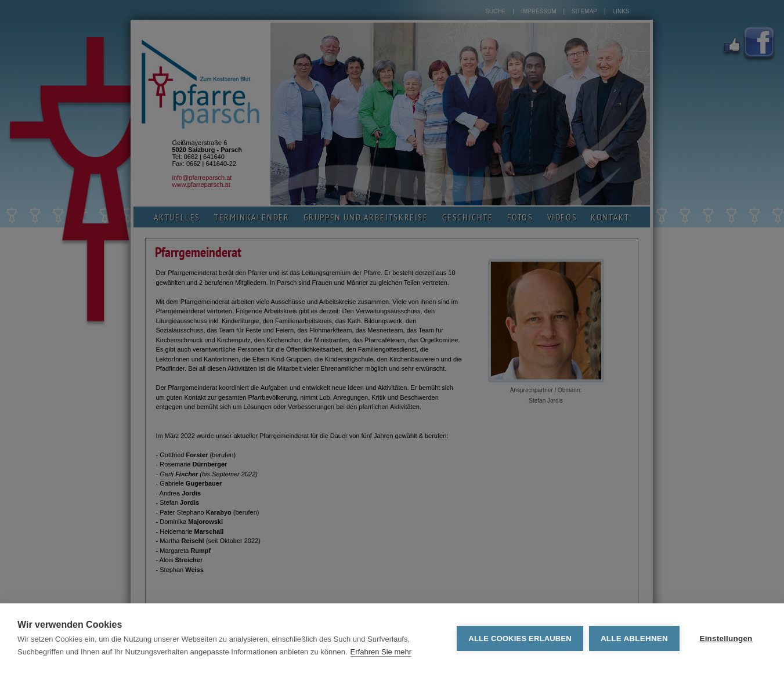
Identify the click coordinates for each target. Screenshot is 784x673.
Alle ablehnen (634, 638)
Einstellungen (726, 638)
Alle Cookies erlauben (520, 638)
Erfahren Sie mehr (381, 652)
